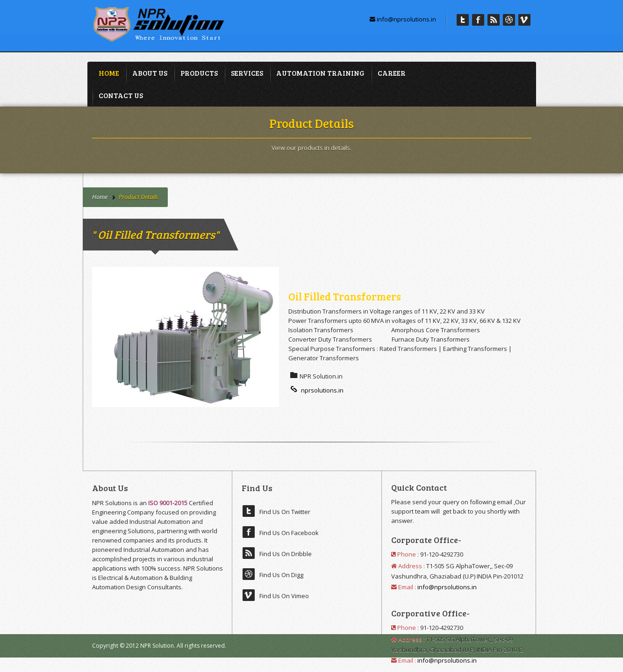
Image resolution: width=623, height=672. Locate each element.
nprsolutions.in (316, 390)
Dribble (494, 20)
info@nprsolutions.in (403, 19)
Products (199, 73)
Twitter (463, 20)
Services (247, 73)
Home (109, 73)
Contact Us (121, 95)
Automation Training (320, 73)
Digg (509, 20)
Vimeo (524, 20)
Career (392, 73)
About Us (150, 73)
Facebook (478, 20)
